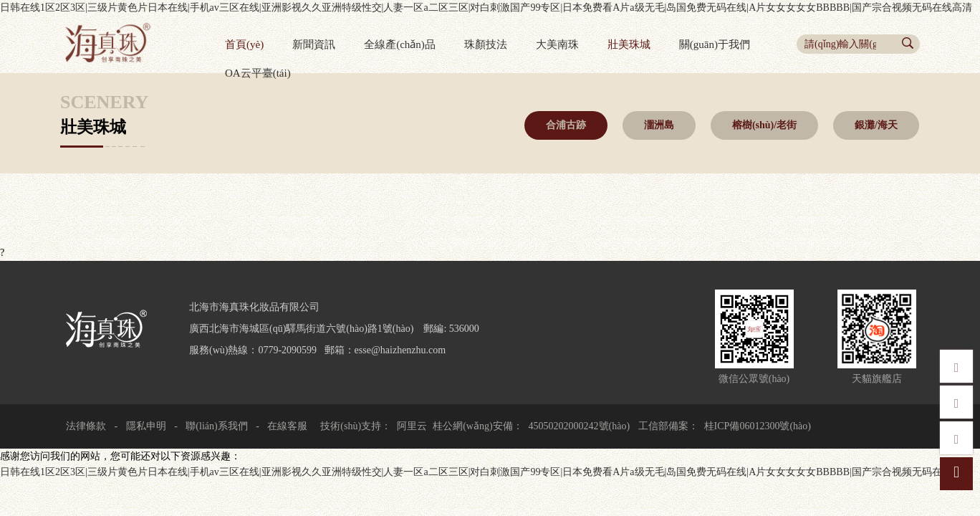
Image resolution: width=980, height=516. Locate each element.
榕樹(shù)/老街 (764, 125)
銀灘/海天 (876, 125)
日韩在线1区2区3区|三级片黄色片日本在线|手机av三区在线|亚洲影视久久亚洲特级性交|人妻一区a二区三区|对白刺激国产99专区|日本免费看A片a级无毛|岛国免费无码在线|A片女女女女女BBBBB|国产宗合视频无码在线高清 (486, 8)
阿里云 (412, 426)
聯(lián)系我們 (216, 426)
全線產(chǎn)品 (400, 44)
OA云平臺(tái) (258, 73)
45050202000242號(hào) (580, 426)
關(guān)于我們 (715, 44)
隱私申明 (146, 426)
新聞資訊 (314, 44)
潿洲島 (659, 125)
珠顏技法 (486, 44)
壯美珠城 (629, 44)
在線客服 (287, 426)
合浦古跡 (566, 125)
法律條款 (86, 426)
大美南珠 (557, 44)
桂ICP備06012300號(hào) (758, 426)
